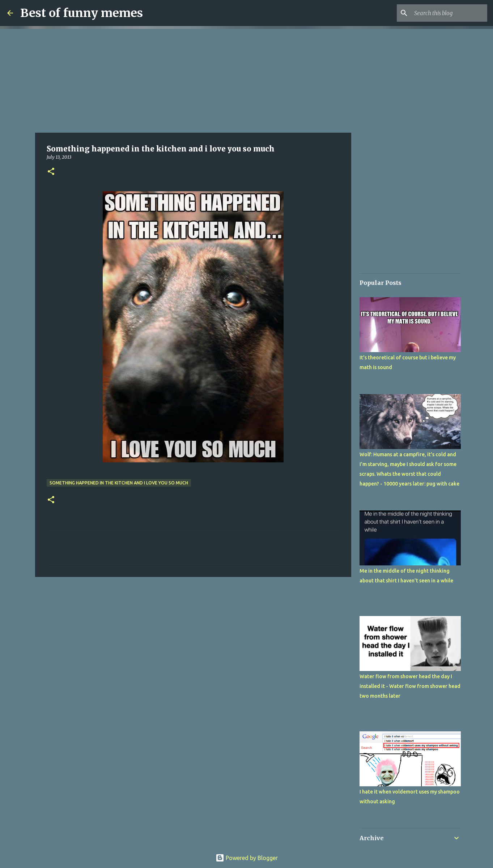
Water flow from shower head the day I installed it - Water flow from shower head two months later (410, 686)
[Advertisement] (193, 80)
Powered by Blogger (247, 858)
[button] (51, 172)
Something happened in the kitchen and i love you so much (119, 483)
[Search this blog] (449, 13)
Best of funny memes (82, 13)
